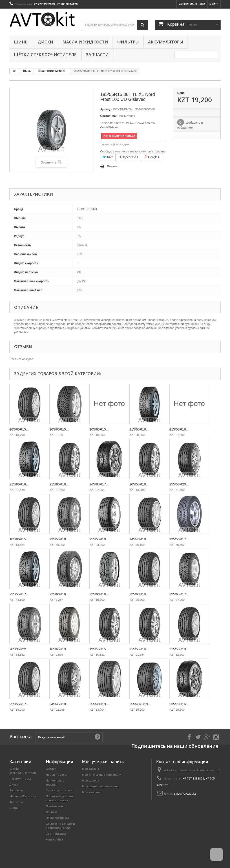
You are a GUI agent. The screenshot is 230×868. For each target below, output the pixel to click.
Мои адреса (90, 781)
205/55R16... (139, 484)
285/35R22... (19, 649)
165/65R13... (59, 649)
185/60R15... (19, 539)
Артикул (106, 109)
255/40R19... (99, 704)
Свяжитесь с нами (192, 4)
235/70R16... (179, 704)
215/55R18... (179, 649)
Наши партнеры (57, 818)
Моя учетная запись (103, 761)
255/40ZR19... (140, 704)
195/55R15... (99, 649)
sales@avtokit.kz (185, 794)
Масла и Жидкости (85, 42)
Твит (108, 157)
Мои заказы (90, 769)
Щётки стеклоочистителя (45, 54)
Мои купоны (91, 792)
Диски (45, 42)
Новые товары (57, 775)
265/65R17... (99, 484)
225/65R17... (179, 594)
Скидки (51, 769)
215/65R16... (59, 484)
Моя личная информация (100, 786)
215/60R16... (19, 484)
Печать (112, 166)
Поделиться (129, 157)
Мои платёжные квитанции (102, 775)
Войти (214, 4)
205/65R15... (19, 429)
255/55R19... (99, 539)
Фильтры (128, 42)
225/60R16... (59, 594)
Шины (21, 42)
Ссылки (51, 812)
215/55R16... (139, 429)
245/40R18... (139, 539)
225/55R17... (19, 594)
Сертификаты (56, 834)
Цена (181, 93)
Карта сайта (54, 840)
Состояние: (108, 116)
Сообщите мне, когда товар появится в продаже (133, 151)
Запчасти (97, 54)
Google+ (152, 157)
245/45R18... (59, 704)
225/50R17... (179, 539)
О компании (54, 806)
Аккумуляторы (166, 42)
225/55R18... (59, 539)
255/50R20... (179, 484)
